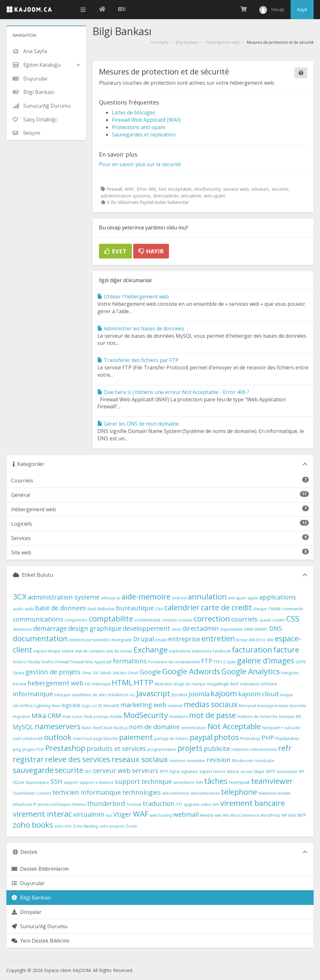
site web (247, 772)
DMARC (261, 629)
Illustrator (163, 684)
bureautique (135, 608)
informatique (33, 694)
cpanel (265, 620)
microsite (298, 706)
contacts (169, 620)
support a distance (97, 782)
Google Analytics (251, 671)
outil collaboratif (28, 739)
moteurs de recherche (257, 717)
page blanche (106, 739)
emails (161, 640)
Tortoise (134, 804)
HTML (122, 682)
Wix (226, 815)
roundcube (264, 761)
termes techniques (54, 804)
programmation (162, 749)
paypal (201, 737)
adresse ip (110, 598)
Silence (233, 772)
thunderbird (106, 803)
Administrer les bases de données (141, 328)
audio (18, 609)
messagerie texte (273, 706)
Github (105, 673)
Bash (92, 609)
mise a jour (72, 717)
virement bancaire (253, 803)
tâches (216, 781)
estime (68, 651)
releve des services (78, 759)
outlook (58, 737)
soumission (287, 772)
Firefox (48, 662)
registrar (28, 759)
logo (86, 706)
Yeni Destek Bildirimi (40, 941)
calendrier (182, 607)
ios (132, 695)
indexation (250, 684)
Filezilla (34, 662)
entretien (218, 638)
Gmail (133, 673)
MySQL (23, 727)
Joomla (199, 694)
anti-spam (237, 598)
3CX (20, 596)
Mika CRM (46, 716)
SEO (88, 772)
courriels (244, 619)
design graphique (95, 628)
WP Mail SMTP (294, 815)
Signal (175, 772)
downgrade (121, 640)
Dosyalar (26, 912)
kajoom (224, 693)
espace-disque (47, 651)
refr (285, 748)
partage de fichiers (171, 739)
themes (79, 804)
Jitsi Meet (179, 695)
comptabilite (111, 618)
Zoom (131, 826)
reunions (177, 761)
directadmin (201, 628)
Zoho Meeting (85, 826)
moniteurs (179, 717)
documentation (40, 638)
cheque (260, 609)
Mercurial (247, 706)
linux (56, 706)
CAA (159, 609)
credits (279, 620)
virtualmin (89, 814)
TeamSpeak (239, 782)
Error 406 (265, 640)
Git (95, 673)
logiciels (71, 705)
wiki (218, 815)
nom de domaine (154, 727)
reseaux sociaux (140, 759)
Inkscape (62, 695)
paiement (136, 737)
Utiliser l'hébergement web (133, 297)
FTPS (218, 662)
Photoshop (250, 739)
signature (190, 772)
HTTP (144, 682)
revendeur (196, 761)
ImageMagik (218, 684)
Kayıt (302, 9)
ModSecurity (146, 715)
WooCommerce (245, 815)
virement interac (42, 814)
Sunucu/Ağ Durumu (39, 926)
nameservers (58, 726)
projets (190, 748)
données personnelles (89, 640)
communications (38, 619)
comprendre (76, 620)
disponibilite (231, 629)
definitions (22, 629)
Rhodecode (242, 761)
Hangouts (290, 673)
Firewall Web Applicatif (91, 662)
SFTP (164, 772)
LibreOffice (23, 706)
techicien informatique (87, 792)
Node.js (120, 728)
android (179, 598)
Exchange (151, 649)
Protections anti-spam (138, 127)
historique (101, 684)
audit (29, 609)
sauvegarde (33, 770)
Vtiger (122, 814)
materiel (175, 706)
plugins (29, 749)
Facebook (222, 651)
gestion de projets (53, 672)
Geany (19, 673)
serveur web (112, 771)
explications (180, 651)
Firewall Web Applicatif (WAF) (146, 120)
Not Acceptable (234, 726)
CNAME (274, 609)
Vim (216, 804)
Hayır (151, 251)
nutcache (292, 728)
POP (40, 749)
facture (286, 649)
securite (69, 770)
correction (212, 618)
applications (278, 597)
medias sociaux (211, 704)
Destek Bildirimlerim (40, 869)
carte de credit (226, 607)
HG (88, 684)
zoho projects (112, 826)
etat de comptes (90, 651)
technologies (142, 792)
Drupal (144, 639)
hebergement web (56, 683)
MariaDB (111, 706)
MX (298, 717)
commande (293, 609)
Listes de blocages (134, 112)
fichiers (19, 662)
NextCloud (103, 728)
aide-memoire (146, 596)
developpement (146, 628)
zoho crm (63, 826)
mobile (116, 717)
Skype (259, 772)
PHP (268, 738)
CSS (293, 618)
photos (226, 737)
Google (150, 672)
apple (253, 598)
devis (176, 629)
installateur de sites (89, 695)
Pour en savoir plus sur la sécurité (140, 164)
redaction (240, 749)
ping (17, 749)
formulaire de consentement (174, 662)
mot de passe (213, 715)
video (206, 804)
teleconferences (205, 793)
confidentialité (147, 620)
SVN (199, 782)
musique (287, 717)
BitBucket (106, 609)
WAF (141, 814)
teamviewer (272, 781)
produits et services (116, 749)
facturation (252, 649)
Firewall (62, 662)
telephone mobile (274, 793)
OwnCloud (82, 739)
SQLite (19, 782)
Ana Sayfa (160, 42)
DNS (276, 628)
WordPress (270, 815)
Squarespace (37, 782)
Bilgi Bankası (187, 42)
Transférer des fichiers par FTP (138, 360)
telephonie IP (25, 804)
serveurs (145, 771)
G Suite (229, 662)
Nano (87, 728)
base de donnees (61, 608)
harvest (19, 684)
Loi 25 (97, 706)
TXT (179, 804)
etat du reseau (119, 651)
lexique (286, 695)
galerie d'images (266, 660)
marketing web (143, 705)
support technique (143, 781)
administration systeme (64, 597)
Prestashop (65, 748)
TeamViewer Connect (32, 793)
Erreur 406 (246, 640)
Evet (115, 251)
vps (109, 815)
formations (130, 661)
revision (219, 760)
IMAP (234, 684)
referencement (263, 749)
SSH (56, 781)
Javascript (153, 693)
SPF (302, 772)
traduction (159, 803)
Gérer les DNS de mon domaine (138, 424)
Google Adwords (191, 671)
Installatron (118, 695)
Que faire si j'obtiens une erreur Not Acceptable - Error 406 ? (173, 392)
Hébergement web (223, 42)
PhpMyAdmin (287, 739)
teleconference (176, 793)
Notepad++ (273, 728)
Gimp (87, 673)
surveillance (184, 782)
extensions (202, 651)
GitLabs (120, 673)
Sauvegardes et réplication (144, 135)
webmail (186, 814)
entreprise (184, 639)
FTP (207, 661)
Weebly (207, 815)
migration (22, 717)
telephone (239, 792)
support (71, 782)
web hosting (161, 815)
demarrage (50, 628)
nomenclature (194, 728)
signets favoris (212, 772)
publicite (217, 749)
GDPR (301, 662)
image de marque (190, 684)
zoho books (33, 825)
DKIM (249, 629)
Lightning (42, 706)
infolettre (269, 684)
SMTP (270, 772)
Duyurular (28, 883)
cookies (185, 620)
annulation (207, 596)
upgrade (192, 804)
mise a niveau (96, 717)
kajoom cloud (258, 694)
